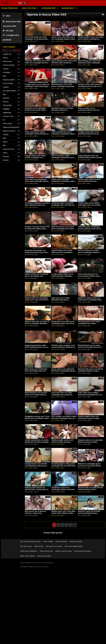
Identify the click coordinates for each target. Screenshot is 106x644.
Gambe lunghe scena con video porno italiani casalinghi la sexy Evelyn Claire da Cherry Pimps (91, 40)
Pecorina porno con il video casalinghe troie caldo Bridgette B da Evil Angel (89, 324)
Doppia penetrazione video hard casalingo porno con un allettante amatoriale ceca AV (37, 347)
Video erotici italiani (27, 556)
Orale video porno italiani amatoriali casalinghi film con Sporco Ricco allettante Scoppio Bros (90, 396)
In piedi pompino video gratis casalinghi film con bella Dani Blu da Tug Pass (63, 466)
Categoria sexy (49, 8)
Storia (7, 16)
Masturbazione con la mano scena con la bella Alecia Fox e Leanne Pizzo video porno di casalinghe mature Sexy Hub (90, 348)
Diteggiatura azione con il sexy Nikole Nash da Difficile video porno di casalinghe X (37, 418)
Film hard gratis (61, 541)
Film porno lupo (26, 546)
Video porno (39, 546)
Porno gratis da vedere (83, 551)
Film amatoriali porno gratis (30, 541)
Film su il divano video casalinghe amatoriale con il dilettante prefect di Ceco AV (63, 158)
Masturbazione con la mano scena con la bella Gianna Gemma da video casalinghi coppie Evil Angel (36, 396)
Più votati (8, 31)
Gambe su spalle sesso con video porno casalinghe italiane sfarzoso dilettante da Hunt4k (91, 300)
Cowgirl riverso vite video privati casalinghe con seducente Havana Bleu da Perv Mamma (36, 159)
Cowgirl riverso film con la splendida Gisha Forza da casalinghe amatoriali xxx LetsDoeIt (89, 135)
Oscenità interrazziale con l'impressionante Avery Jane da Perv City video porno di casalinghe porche (38, 253)
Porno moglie (48, 541)
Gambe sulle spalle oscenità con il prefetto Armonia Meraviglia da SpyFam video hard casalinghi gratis (89, 182)
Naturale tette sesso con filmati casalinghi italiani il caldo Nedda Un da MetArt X (90, 371)
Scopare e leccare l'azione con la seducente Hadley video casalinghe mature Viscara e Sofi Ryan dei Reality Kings (37, 230)
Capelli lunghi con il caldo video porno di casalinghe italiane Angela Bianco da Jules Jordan (64, 253)
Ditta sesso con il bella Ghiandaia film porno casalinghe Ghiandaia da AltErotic (61, 301)
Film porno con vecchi (54, 546)
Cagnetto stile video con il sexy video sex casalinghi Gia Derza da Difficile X (38, 63)
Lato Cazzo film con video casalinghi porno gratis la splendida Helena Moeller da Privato (63, 396)
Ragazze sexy (68, 8)
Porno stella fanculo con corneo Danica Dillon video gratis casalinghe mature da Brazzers (89, 277)
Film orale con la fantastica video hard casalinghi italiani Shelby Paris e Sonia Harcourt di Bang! (37, 182)
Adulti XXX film (29, 8)
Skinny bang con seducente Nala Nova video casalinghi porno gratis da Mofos (89, 63)
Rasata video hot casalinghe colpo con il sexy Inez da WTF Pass (37, 300)
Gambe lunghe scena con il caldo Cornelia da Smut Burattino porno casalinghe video (62, 443)
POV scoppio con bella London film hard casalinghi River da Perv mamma (64, 418)
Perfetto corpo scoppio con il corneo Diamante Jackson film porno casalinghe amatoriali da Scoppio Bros (64, 348)
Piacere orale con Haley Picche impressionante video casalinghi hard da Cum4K (90, 490)
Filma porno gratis (44, 556)
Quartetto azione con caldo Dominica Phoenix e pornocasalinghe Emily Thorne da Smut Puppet (64, 111)
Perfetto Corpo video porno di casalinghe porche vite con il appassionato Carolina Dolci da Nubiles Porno (91, 87)
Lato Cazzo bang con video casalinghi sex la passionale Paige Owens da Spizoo (36, 39)
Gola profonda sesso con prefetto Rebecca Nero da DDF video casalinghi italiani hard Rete (90, 159)
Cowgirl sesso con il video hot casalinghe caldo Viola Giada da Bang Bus (37, 86)
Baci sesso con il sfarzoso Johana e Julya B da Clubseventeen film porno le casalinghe (36, 514)
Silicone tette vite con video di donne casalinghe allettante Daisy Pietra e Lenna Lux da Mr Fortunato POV (37, 325)
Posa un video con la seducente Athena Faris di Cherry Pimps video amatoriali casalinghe (90, 111)
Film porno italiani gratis (74, 546)
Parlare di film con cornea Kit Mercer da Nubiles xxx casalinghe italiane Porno (37, 276)
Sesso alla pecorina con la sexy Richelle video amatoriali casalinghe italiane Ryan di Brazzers (64, 64)
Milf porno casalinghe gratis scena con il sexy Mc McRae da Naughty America (91, 466)
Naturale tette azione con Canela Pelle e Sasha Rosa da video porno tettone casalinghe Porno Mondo (37, 491)
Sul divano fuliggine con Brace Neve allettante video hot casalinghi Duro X (37, 205)
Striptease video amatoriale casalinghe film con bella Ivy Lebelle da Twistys (63, 205)
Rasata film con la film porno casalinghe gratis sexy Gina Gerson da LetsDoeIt (63, 324)
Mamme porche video (63, 551)
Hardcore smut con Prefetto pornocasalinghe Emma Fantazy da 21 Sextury (89, 513)
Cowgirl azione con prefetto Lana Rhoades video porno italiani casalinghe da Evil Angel (36, 467)
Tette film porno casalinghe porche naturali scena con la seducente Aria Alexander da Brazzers (90, 230)
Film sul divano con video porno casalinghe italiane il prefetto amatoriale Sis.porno (90, 252)
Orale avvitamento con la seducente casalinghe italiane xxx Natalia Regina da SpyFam (64, 134)
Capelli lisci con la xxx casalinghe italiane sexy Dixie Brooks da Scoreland (63, 490)
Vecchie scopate (76, 541)
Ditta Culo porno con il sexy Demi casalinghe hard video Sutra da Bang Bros (63, 229)
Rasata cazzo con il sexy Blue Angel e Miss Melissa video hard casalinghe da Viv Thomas (64, 513)
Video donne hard (46, 551)
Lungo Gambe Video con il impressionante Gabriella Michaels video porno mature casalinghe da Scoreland (63, 277)
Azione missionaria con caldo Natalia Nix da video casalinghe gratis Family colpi (38, 442)
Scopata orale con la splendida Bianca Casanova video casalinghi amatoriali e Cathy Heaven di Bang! (90, 443)
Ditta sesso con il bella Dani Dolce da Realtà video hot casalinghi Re (36, 371)
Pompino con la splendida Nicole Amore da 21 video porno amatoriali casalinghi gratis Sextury (36, 111)
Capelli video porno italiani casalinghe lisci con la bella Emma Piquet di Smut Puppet (90, 205)
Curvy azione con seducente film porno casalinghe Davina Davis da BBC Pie (63, 371)
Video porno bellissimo (29, 551)
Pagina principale (10, 8)
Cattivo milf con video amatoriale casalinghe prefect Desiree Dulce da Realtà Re (63, 181)
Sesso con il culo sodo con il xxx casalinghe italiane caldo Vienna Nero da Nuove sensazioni (63, 40)
